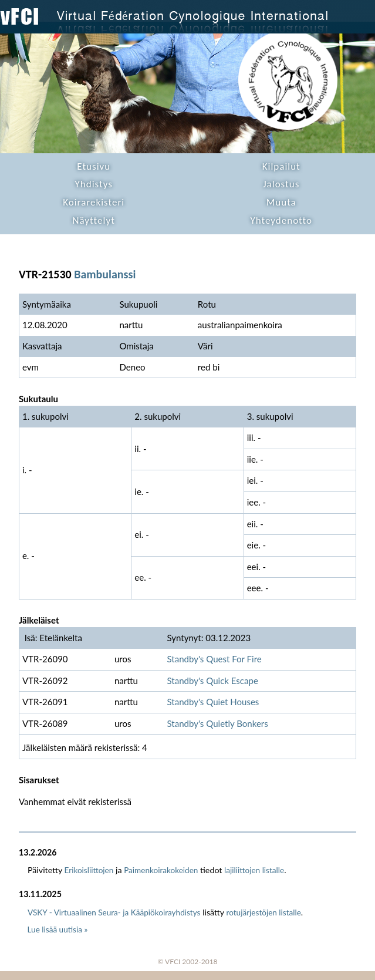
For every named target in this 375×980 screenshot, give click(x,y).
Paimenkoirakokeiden (161, 870)
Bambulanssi (105, 274)
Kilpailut (281, 166)
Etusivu (94, 166)
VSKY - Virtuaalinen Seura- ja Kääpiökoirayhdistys (114, 912)
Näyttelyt (94, 220)
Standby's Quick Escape (212, 681)
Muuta (281, 202)
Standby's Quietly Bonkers (217, 723)
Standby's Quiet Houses (213, 702)
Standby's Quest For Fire (214, 659)
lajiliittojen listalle (254, 870)
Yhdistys (94, 184)
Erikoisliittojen (89, 870)
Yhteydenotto (281, 220)
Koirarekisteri (94, 202)
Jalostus (281, 184)
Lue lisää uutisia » (58, 930)
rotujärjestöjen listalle (264, 912)
